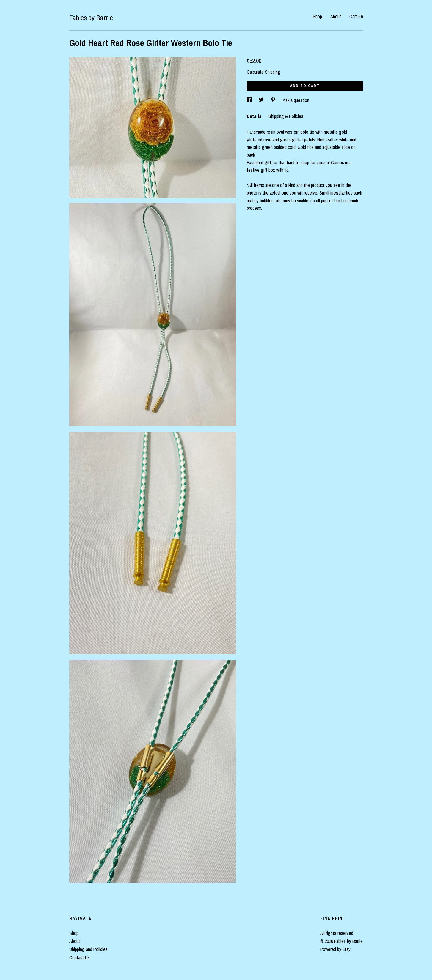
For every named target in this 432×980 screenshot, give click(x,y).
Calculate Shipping (264, 72)
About (336, 16)
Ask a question (296, 100)
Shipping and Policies (88, 949)
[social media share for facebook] (250, 100)
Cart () (356, 16)
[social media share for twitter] (262, 100)
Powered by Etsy (335, 949)
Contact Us (80, 957)
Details (255, 116)
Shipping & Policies (286, 116)
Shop (317, 16)
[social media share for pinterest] (274, 100)
